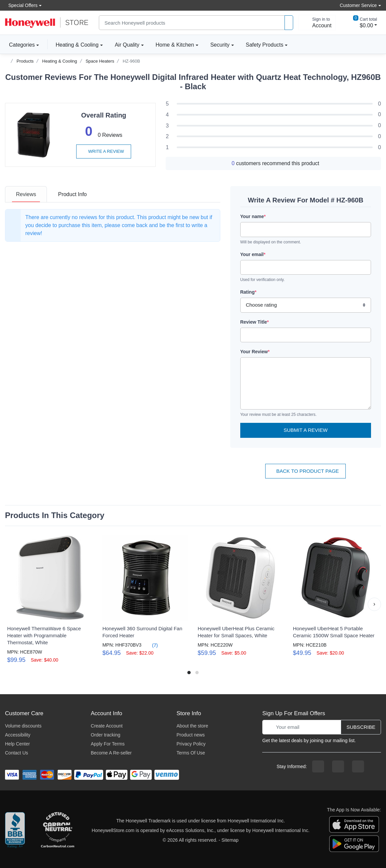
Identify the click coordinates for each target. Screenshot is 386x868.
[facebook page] (318, 766)
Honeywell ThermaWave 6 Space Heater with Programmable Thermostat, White (44, 635)
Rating (248, 292)
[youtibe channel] (358, 766)
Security (220, 45)
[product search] (289, 23)
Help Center (17, 744)
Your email (253, 254)
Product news (191, 735)
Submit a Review (305, 430)
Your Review (255, 352)
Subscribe (361, 727)
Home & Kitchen (175, 45)
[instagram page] (338, 766)
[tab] (26, 194)
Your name (253, 216)
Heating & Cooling (77, 45)
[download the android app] (354, 843)
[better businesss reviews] (15, 830)
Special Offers (21, 5)
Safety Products (265, 45)
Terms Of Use (191, 753)
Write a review (103, 151)
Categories (20, 45)
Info (72, 194)
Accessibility (18, 735)
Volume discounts (23, 726)
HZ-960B (131, 61)
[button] (374, 604)
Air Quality (127, 45)
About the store (193, 726)
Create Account (107, 726)
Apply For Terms (108, 744)
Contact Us (16, 753)
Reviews (26, 194)
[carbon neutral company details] (58, 830)
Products (25, 61)
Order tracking (106, 735)
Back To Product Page (305, 471)
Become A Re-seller (111, 753)
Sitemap (230, 840)
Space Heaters (100, 61)
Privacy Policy (191, 744)
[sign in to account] (317, 23)
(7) (151, 645)
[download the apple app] (354, 824)
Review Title (255, 322)
